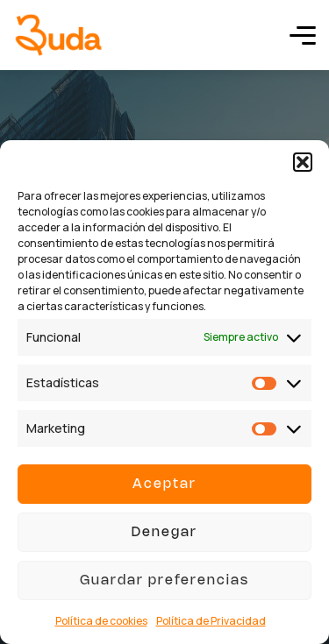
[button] (303, 162)
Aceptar (164, 485)
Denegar (164, 533)
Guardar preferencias (164, 581)
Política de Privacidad (211, 621)
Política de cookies (101, 621)
